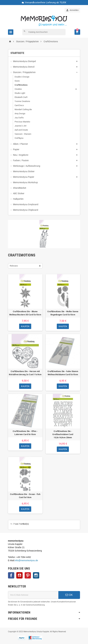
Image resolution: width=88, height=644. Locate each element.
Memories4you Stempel (24, 61)
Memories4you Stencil (24, 67)
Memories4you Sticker (24, 171)
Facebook (11, 575)
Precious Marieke (22, 122)
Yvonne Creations (22, 101)
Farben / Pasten (21, 160)
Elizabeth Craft (21, 97)
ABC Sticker (19, 193)
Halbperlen (18, 199)
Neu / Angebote (21, 155)
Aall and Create (21, 130)
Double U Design (22, 77)
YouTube (19, 575)
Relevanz (14, 266)
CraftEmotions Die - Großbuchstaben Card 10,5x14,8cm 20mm (63, 434)
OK (69, 595)
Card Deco (19, 105)
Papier (16, 149)
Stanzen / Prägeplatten (24, 72)
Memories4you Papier (24, 177)
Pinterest (28, 575)
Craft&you (19, 138)
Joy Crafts (19, 118)
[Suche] (44, 32)
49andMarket (20, 188)
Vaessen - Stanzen (23, 134)
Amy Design (20, 114)
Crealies (18, 89)
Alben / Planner (20, 144)
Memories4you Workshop (25, 182)
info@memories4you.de (26, 560)
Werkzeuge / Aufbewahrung (27, 166)
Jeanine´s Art (20, 126)
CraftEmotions (21, 85)
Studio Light (20, 93)
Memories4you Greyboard (26, 204)
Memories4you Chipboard (26, 210)
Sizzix (17, 81)
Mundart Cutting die (23, 109)
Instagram (36, 575)
